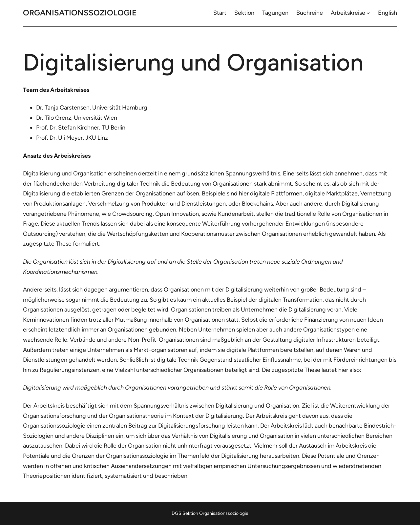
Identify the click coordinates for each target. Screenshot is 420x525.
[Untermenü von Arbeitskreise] (368, 13)
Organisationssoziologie (80, 13)
